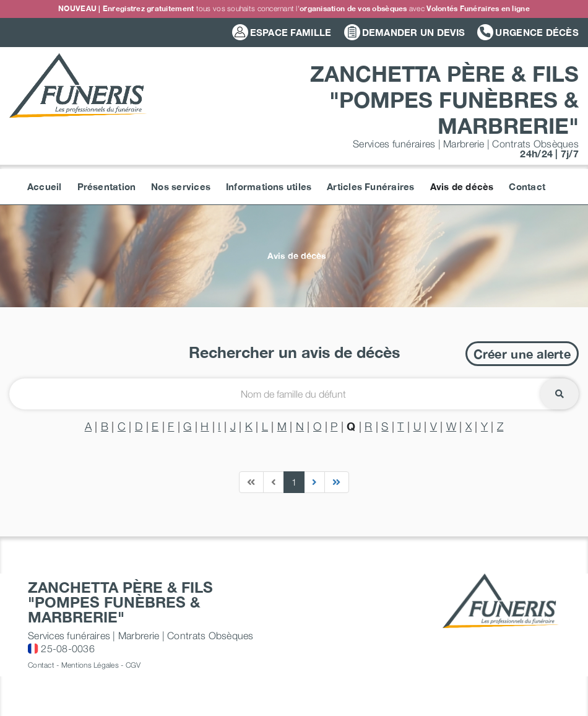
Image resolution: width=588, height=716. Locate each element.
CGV (133, 665)
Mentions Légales (90, 665)
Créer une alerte (522, 354)
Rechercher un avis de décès (294, 352)
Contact (41, 665)
